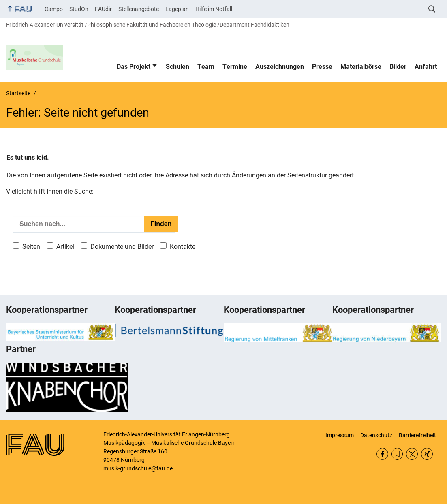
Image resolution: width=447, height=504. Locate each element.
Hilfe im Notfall (214, 9)
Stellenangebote (139, 9)
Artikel (65, 247)
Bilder (398, 67)
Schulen (178, 67)
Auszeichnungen (280, 67)
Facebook (382, 454)
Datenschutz (376, 435)
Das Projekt (134, 67)
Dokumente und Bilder (122, 247)
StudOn (79, 9)
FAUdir (103, 9)
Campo (54, 9)
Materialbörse (361, 67)
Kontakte (183, 247)
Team (206, 67)
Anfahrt (426, 67)
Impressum (340, 435)
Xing (427, 454)
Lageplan (177, 9)
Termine (235, 67)
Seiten (31, 247)
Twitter (412, 454)
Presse (322, 67)
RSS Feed (397, 454)
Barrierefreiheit (417, 435)
